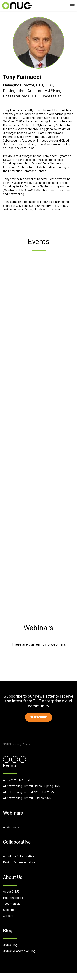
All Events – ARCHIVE (17, 780)
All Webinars (11, 827)
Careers (8, 915)
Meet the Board (13, 897)
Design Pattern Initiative (19, 862)
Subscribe (39, 717)
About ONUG (11, 891)
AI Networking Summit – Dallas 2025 (27, 798)
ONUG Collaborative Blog (19, 951)
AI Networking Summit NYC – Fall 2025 (28, 792)
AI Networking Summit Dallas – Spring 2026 (32, 786)
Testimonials (12, 903)
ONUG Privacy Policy (17, 744)
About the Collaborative (19, 856)
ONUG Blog (10, 945)
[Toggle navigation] (72, 6)
